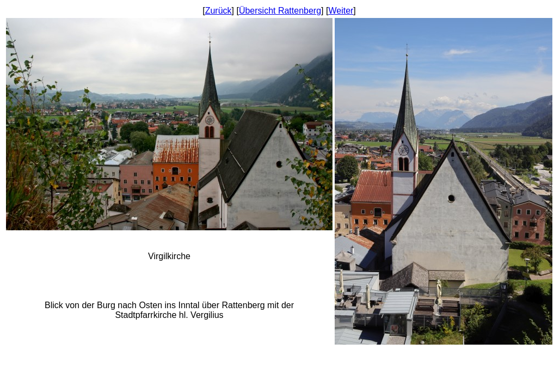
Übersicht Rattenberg (280, 11)
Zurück (218, 11)
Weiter (341, 11)
